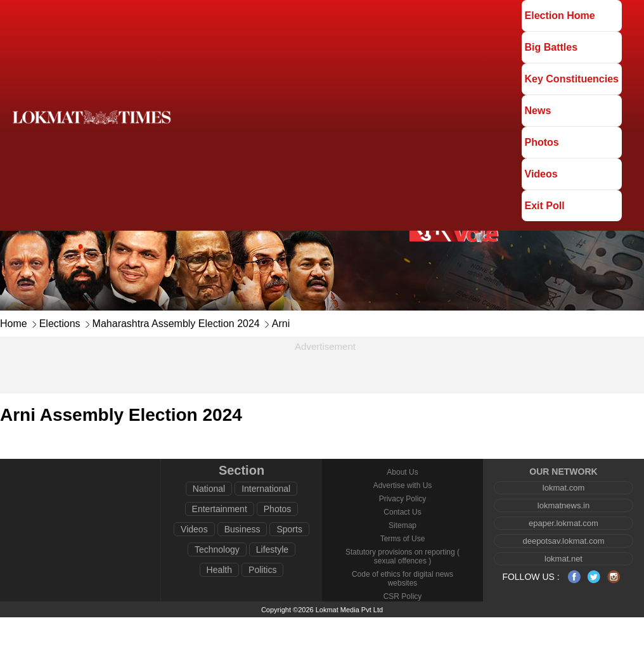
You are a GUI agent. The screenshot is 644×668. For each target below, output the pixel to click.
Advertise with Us (403, 485)
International (266, 489)
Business (242, 529)
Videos (541, 174)
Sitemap (402, 525)
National (209, 489)
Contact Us (402, 512)
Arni (281, 324)
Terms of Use (403, 539)
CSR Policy (403, 596)
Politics (262, 570)
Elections (60, 324)
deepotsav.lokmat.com (563, 541)
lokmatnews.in (563, 505)
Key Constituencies (572, 79)
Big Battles (551, 47)
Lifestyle (272, 549)
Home (14, 324)
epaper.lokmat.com (563, 523)
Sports (289, 529)
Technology (217, 549)
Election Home (560, 16)
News (538, 111)
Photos (542, 142)
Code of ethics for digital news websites (402, 579)
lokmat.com (563, 488)
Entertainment (220, 509)
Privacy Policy (403, 499)
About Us (402, 472)
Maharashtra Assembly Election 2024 (176, 324)
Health (219, 570)
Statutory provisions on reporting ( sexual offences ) (402, 556)
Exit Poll (545, 206)
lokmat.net (563, 559)
